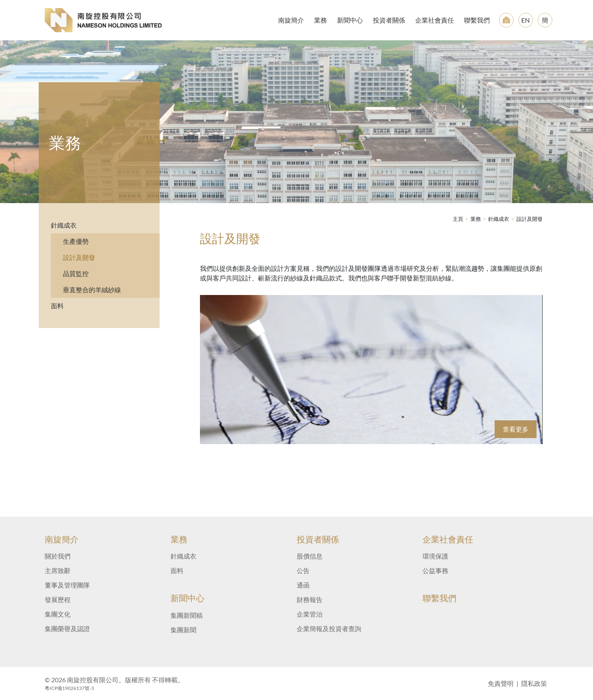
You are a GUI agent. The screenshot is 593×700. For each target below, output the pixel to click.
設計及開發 (79, 257)
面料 (57, 306)
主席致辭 (58, 570)
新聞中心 (350, 20)
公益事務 (435, 570)
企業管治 (310, 614)
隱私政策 (534, 683)
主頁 (458, 219)
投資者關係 (389, 20)
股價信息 (310, 556)
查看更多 (516, 429)
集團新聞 (183, 630)
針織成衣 (64, 225)
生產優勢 (76, 241)
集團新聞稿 (187, 615)
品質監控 (76, 273)
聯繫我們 (477, 20)
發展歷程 (58, 599)
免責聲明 (501, 683)
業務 (320, 20)
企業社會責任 (435, 20)
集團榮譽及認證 (67, 628)
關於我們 (58, 556)
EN (525, 20)
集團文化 (58, 614)
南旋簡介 (291, 20)
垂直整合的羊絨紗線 (92, 290)
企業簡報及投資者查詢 (329, 628)
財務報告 (310, 599)
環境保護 (435, 556)
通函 (303, 585)
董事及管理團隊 (67, 585)
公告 (303, 570)
